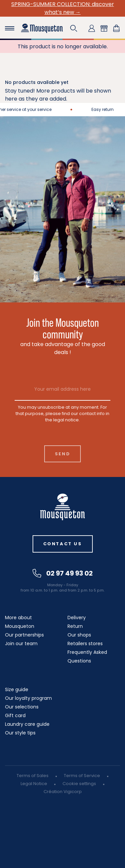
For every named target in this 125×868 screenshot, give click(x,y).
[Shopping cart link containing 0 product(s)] (116, 28)
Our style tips (20, 733)
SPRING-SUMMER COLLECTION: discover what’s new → (63, 8)
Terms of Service (82, 776)
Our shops (79, 635)
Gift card (15, 715)
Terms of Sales (33, 776)
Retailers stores (85, 644)
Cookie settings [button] (79, 784)
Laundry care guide (27, 724)
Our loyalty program (28, 698)
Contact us (63, 544)
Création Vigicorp (63, 792)
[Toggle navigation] (10, 28)
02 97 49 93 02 (63, 573)
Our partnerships (24, 635)
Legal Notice (34, 784)
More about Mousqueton (20, 622)
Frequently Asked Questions (87, 656)
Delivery (77, 618)
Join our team (21, 644)
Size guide (17, 689)
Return (75, 626)
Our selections (22, 707)
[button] (74, 28)
